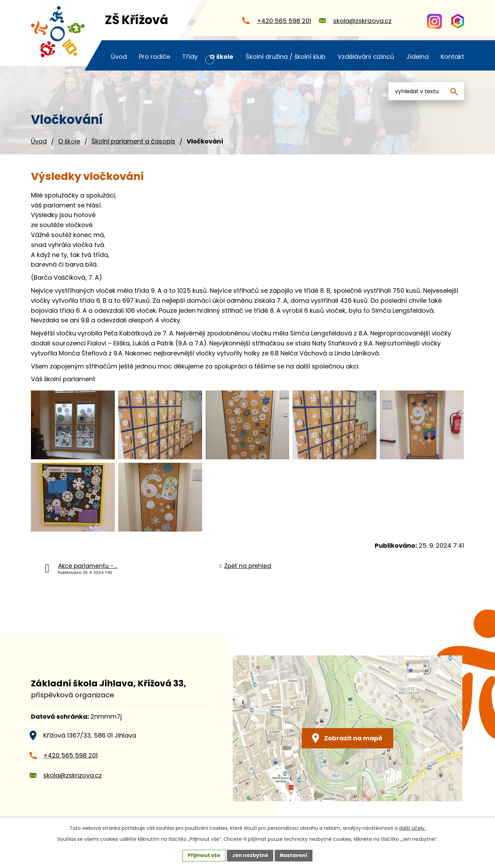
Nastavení (294, 855)
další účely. (412, 828)
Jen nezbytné (250, 855)
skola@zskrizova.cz (73, 775)
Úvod (39, 141)
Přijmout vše (204, 855)
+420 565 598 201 (70, 755)
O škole (69, 141)
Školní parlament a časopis (133, 141)
